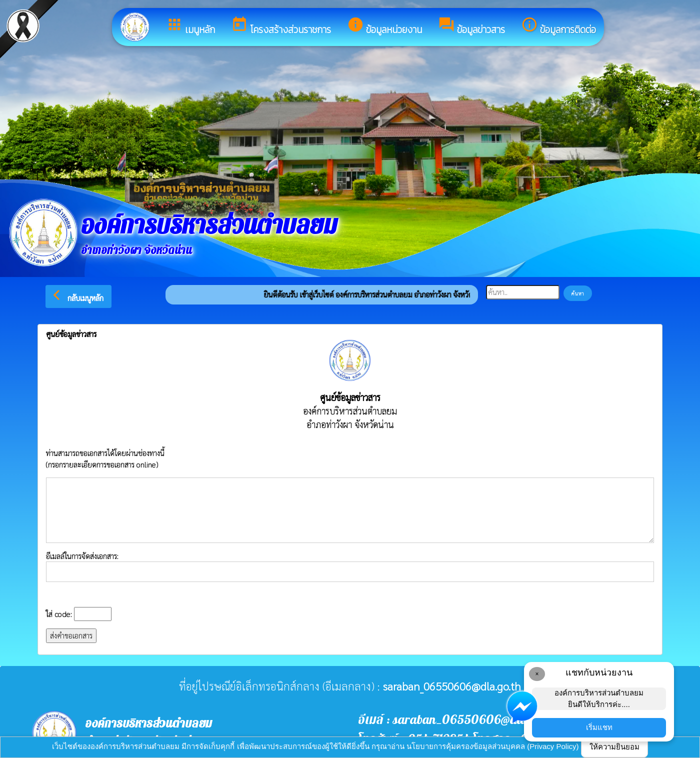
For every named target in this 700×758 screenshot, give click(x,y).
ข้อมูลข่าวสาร (471, 26)
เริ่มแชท (599, 727)
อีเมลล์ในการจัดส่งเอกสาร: (350, 566)
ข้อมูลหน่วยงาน (384, 26)
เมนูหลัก (190, 26)
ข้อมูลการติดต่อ (558, 26)
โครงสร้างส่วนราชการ (281, 26)
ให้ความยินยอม (614, 747)
